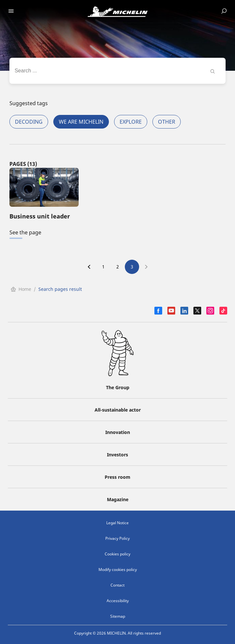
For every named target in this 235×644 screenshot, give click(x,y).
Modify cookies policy (118, 570)
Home (21, 289)
